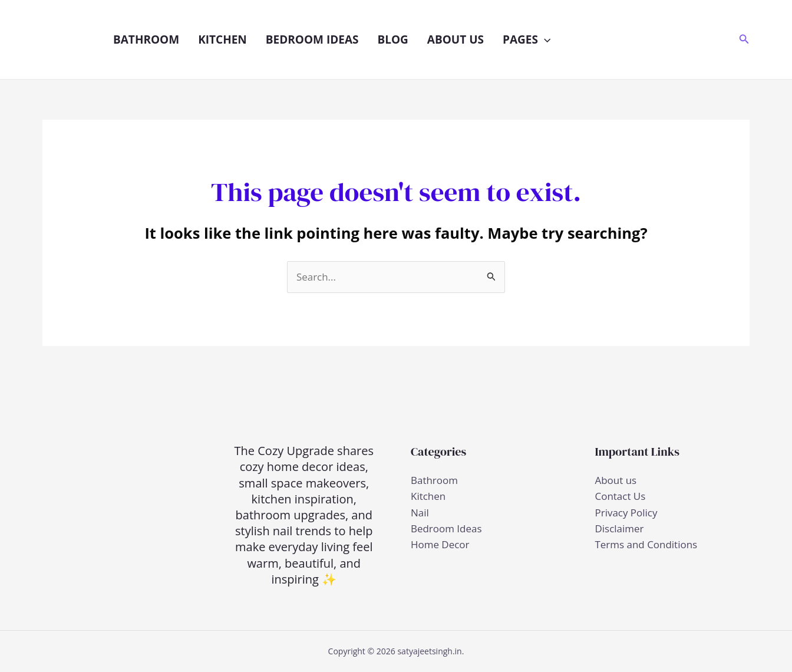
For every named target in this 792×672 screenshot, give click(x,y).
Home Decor (440, 544)
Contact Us (621, 497)
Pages (527, 39)
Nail (420, 513)
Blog (392, 39)
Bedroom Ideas (312, 39)
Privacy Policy (626, 513)
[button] (544, 39)
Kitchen (222, 39)
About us (456, 39)
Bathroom (146, 39)
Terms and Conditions (646, 544)
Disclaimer (620, 528)
